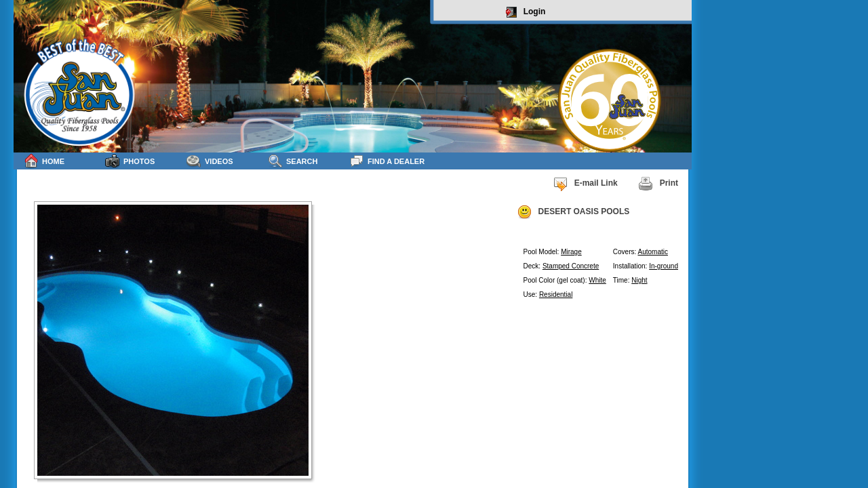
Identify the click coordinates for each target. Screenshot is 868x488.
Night (639, 280)
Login (526, 12)
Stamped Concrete (571, 266)
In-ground (664, 266)
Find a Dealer (387, 161)
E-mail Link (585, 184)
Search (293, 161)
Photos (130, 161)
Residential (556, 294)
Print (658, 184)
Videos (210, 161)
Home (44, 161)
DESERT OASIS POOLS (573, 212)
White (597, 280)
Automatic (653, 252)
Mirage (571, 252)
